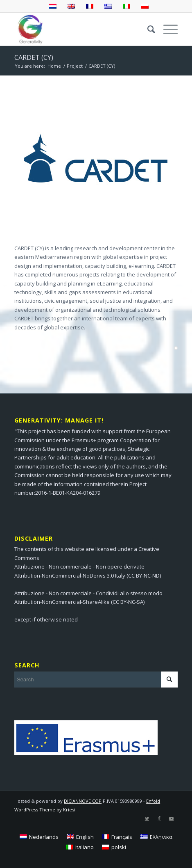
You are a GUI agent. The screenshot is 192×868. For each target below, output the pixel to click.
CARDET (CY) (34, 57)
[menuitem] (147, 29)
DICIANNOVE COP (83, 801)
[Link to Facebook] (159, 818)
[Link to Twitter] (147, 818)
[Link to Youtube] (172, 818)
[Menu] (166, 29)
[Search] (147, 29)
